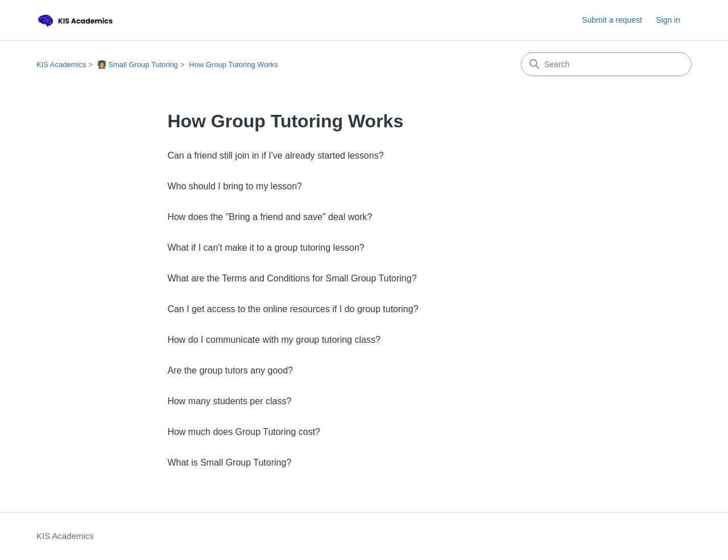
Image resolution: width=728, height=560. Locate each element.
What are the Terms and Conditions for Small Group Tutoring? (292, 278)
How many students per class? (229, 401)
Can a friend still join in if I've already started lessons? (275, 155)
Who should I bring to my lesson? (235, 186)
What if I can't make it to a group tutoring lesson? (266, 248)
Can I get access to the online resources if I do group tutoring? (293, 309)
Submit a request (612, 20)
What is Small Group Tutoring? (229, 462)
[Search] (606, 64)
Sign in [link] (668, 20)
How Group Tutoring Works (233, 65)
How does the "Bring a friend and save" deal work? (270, 217)
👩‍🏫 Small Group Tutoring (138, 65)
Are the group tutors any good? (230, 370)
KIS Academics (61, 65)
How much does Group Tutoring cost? (244, 432)
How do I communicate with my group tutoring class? (274, 340)
